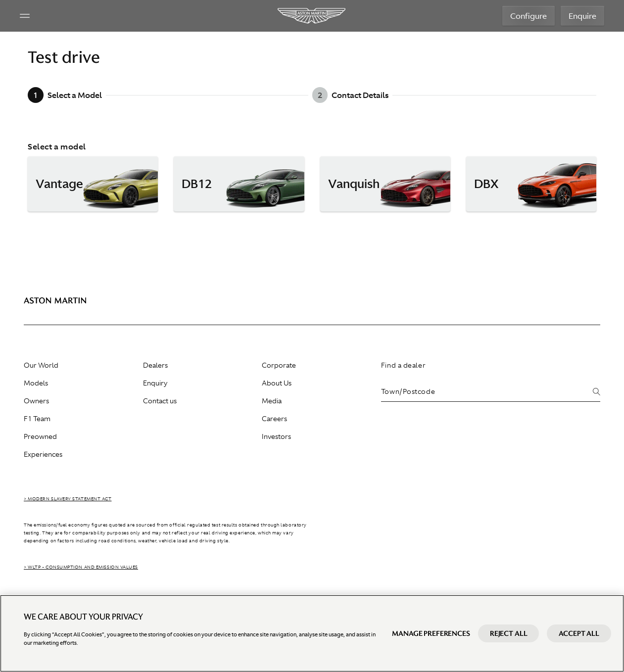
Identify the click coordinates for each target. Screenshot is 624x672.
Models (36, 383)
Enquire (582, 16)
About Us (277, 383)
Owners (36, 401)
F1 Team (37, 419)
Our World (41, 365)
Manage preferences (431, 644)
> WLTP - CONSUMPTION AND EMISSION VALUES (81, 567)
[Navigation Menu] (25, 16)
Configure (528, 16)
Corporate (279, 365)
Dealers (155, 365)
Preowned (40, 436)
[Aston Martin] (312, 16)
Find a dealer (403, 365)
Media (272, 401)
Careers (274, 419)
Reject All (509, 644)
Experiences (43, 454)
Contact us (160, 401)
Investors (276, 436)
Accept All (579, 644)
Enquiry (155, 383)
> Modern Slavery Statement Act (68, 499)
